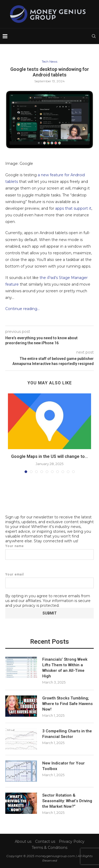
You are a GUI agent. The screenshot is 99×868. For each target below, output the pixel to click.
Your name (49, 552)
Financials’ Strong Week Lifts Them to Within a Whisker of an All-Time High (65, 668)
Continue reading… (22, 309)
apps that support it (73, 208)
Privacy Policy (72, 841)
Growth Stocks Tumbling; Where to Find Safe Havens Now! (67, 704)
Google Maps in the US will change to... (49, 456)
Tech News (49, 62)
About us (23, 841)
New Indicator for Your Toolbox (63, 766)
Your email (49, 580)
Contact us (45, 841)
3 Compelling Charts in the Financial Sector (67, 734)
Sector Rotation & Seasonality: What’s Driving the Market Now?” (67, 801)
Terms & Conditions (49, 848)
